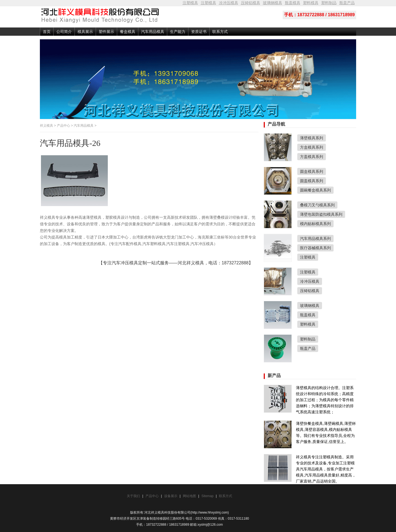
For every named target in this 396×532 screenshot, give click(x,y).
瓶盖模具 (293, 3)
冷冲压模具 (229, 3)
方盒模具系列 (312, 147)
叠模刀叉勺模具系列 (317, 205)
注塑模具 (190, 3)
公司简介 (64, 32)
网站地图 (189, 496)
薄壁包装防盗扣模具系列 (321, 214)
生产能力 (178, 32)
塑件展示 (106, 32)
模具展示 (85, 32)
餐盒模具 (128, 32)
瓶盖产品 (347, 3)
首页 (47, 32)
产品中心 (64, 126)
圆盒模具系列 (312, 171)
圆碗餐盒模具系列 (315, 190)
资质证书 (199, 32)
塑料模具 (311, 3)
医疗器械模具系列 (315, 248)
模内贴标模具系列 (315, 224)
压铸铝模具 (251, 3)
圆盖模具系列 (312, 181)
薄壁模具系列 (312, 138)
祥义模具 (46, 126)
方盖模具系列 (312, 157)
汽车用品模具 (153, 32)
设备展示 (171, 496)
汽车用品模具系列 (315, 239)
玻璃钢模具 (273, 3)
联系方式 (220, 32)
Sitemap (208, 496)
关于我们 (133, 496)
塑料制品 (329, 3)
